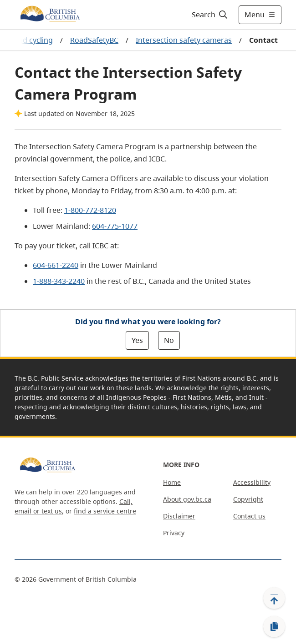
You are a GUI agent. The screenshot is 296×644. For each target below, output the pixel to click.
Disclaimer (179, 516)
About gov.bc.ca (187, 499)
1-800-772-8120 (90, 210)
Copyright (248, 499)
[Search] (208, 15)
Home (172, 482)
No (169, 340)
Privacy (174, 533)
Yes (137, 340)
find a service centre (105, 511)
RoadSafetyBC (94, 40)
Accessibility (252, 482)
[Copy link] (274, 627)
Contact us (249, 516)
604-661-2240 (56, 265)
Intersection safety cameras (184, 40)
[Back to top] (274, 598)
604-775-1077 (115, 226)
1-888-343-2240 (59, 281)
